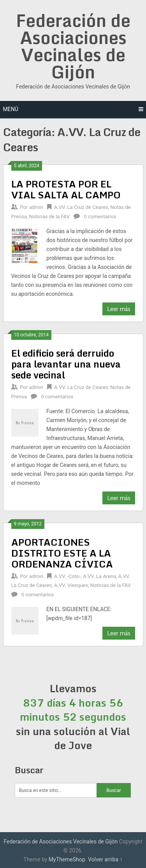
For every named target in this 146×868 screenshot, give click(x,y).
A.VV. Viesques (71, 585)
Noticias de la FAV (49, 217)
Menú (11, 109)
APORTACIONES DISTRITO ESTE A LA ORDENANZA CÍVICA (62, 553)
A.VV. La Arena (99, 576)
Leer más (119, 309)
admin (36, 207)
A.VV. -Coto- (67, 576)
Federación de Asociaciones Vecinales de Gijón (73, 46)
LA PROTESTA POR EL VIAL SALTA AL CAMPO (66, 189)
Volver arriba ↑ (105, 859)
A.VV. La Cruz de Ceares (81, 207)
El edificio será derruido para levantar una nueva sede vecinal (66, 364)
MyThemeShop (67, 859)
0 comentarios (100, 217)
